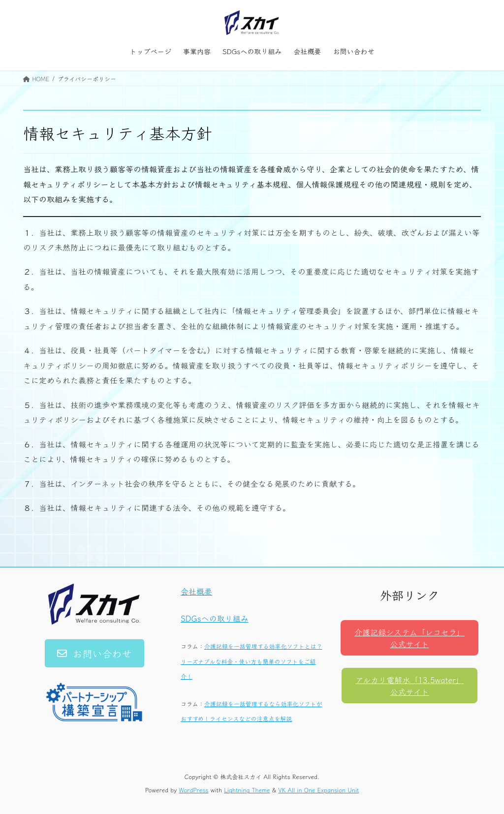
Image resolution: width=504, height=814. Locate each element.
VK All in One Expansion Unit (318, 790)
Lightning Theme (247, 790)
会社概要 (196, 591)
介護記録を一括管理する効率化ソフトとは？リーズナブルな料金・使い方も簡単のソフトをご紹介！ (252, 661)
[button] (95, 653)
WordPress (193, 790)
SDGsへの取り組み (215, 618)
